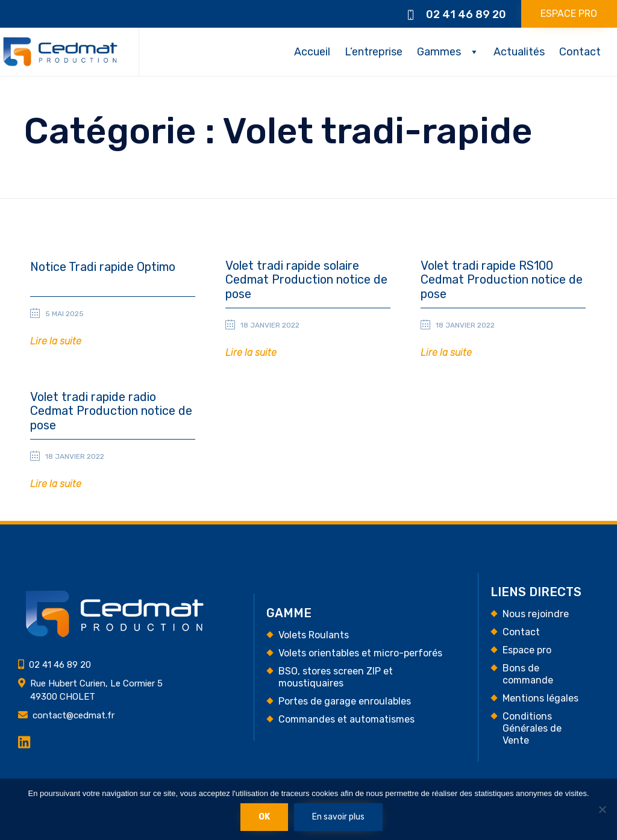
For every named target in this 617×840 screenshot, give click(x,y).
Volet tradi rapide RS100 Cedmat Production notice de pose (502, 280)
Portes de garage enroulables (345, 701)
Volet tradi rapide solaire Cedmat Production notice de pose (306, 280)
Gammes (439, 52)
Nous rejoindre (536, 614)
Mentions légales (540, 698)
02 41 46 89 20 (466, 14)
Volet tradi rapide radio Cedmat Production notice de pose (111, 411)
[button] (56, 342)
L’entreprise (374, 52)
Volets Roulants (314, 635)
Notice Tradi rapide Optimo (103, 267)
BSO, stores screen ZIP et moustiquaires (336, 677)
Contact (580, 52)
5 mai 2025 (64, 314)
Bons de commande (528, 674)
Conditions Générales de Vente (532, 728)
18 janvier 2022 (270, 325)
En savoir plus (338, 817)
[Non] (602, 809)
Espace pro (527, 650)
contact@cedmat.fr (74, 715)
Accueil (312, 52)
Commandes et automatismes (346, 719)
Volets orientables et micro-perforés (360, 653)
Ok (264, 817)
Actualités (519, 52)
